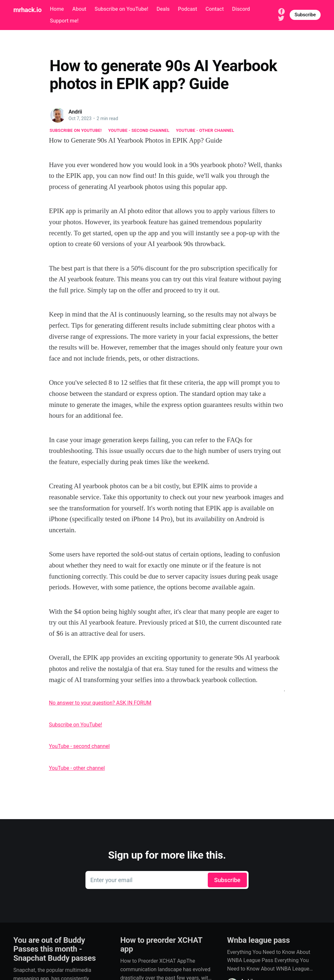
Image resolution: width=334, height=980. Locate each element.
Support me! (64, 21)
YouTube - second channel (139, 130)
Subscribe (305, 15)
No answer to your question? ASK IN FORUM (100, 703)
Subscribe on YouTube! (121, 9)
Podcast (188, 9)
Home (57, 9)
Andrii (75, 112)
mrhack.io (27, 10)
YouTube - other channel (205, 130)
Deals (163, 9)
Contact (215, 9)
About (79, 9)
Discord (241, 9)
